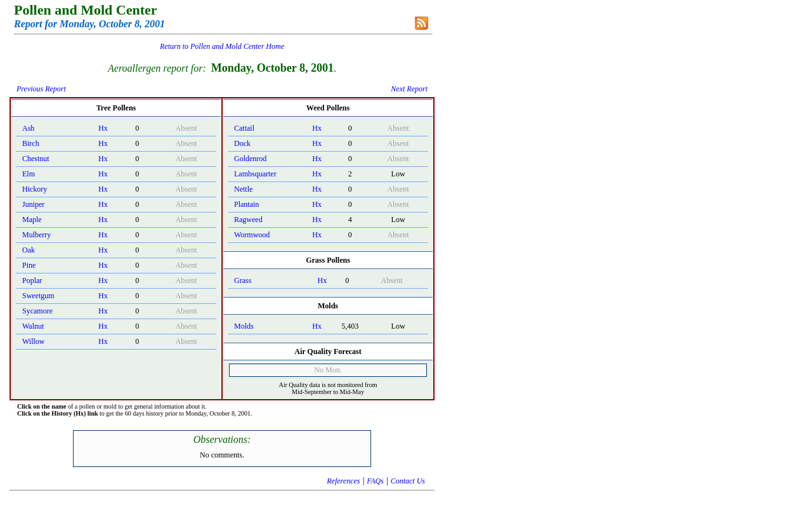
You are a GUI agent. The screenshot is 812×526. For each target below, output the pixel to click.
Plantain (246, 204)
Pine (29, 265)
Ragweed (248, 220)
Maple (32, 220)
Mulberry (36, 235)
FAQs (375, 481)
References (343, 481)
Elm (29, 174)
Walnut (33, 326)
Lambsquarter (255, 174)
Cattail (244, 128)
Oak (29, 250)
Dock (242, 143)
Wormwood (252, 235)
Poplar (32, 280)
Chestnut (36, 159)
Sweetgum (38, 296)
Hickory (35, 189)
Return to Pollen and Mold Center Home (222, 46)
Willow (34, 341)
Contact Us (408, 481)
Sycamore (37, 311)
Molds (244, 326)
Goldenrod (250, 159)
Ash (28, 128)
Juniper (33, 204)
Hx (103, 128)
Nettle (243, 189)
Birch (31, 143)
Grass (243, 280)
